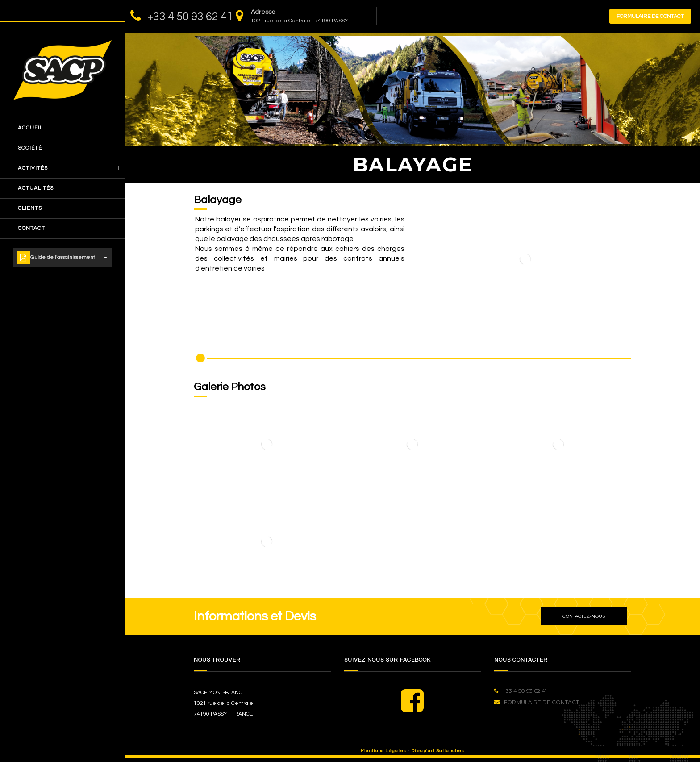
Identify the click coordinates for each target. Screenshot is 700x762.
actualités (36, 188)
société (30, 148)
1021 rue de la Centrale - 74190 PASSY (299, 21)
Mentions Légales (383, 751)
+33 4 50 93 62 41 (190, 17)
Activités (33, 168)
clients (30, 208)
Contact (31, 229)
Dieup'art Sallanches (438, 751)
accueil (30, 128)
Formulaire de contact (650, 16)
